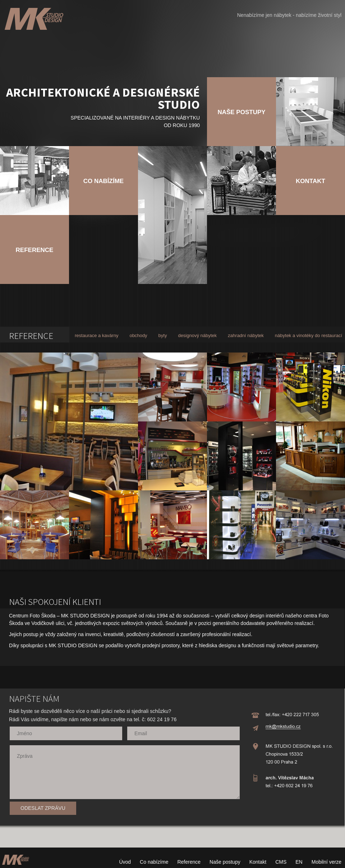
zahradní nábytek (246, 335)
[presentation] (177, 812)
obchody (138, 335)
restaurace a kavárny (96, 335)
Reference (189, 862)
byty (163, 335)
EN (299, 862)
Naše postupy (225, 862)
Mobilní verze (326, 862)
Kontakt (258, 862)
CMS (281, 862)
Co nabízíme (154, 862)
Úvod (125, 862)
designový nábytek (197, 335)
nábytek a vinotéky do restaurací (309, 335)
